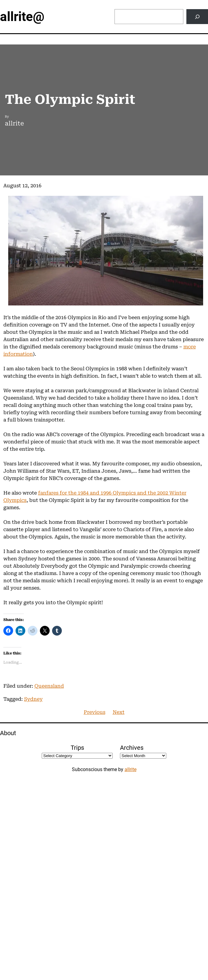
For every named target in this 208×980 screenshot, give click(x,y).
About (8, 733)
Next (119, 712)
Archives (132, 748)
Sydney (33, 699)
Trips (77, 748)
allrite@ (22, 17)
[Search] (197, 17)
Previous (95, 712)
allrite (130, 769)
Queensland (49, 686)
